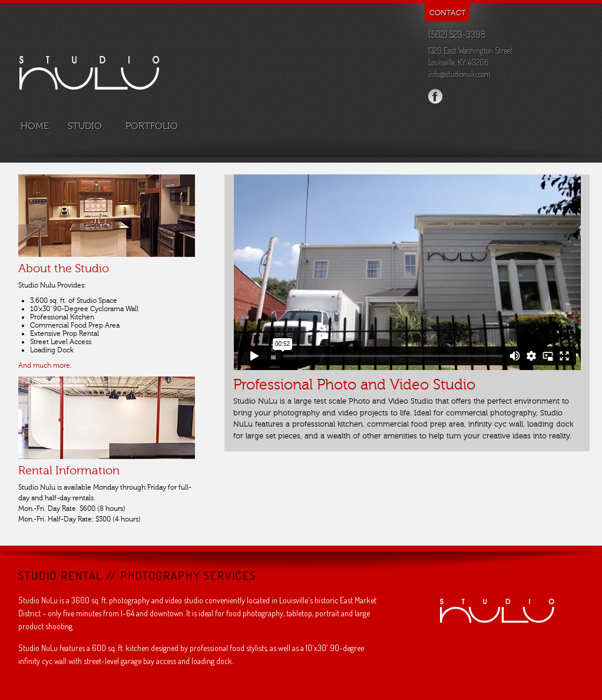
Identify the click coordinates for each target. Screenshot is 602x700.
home (34, 126)
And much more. (45, 365)
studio (86, 126)
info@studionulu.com (459, 74)
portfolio (152, 126)
